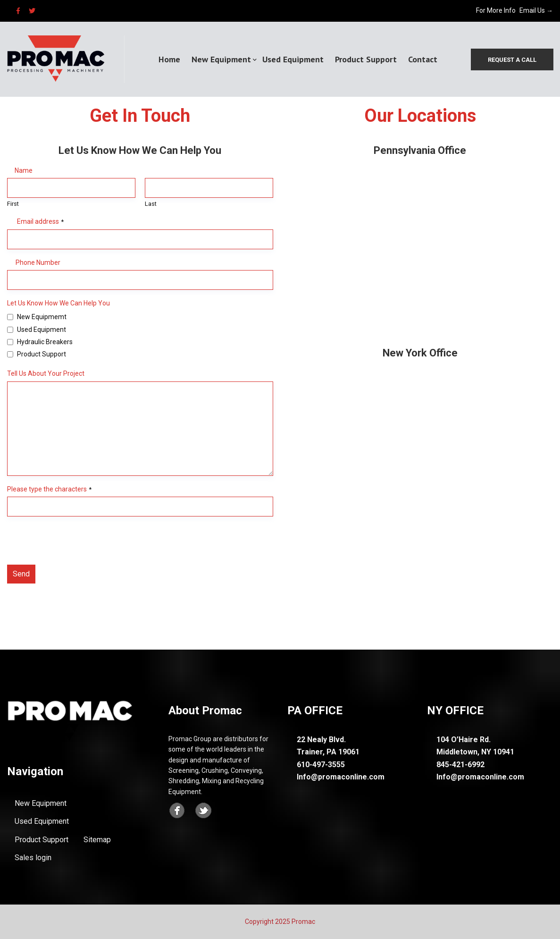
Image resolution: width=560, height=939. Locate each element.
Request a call (512, 60)
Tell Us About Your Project (46, 373)
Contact (423, 59)
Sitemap (97, 840)
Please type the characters (49, 489)
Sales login (33, 858)
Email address (40, 221)
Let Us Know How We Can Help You (59, 303)
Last (151, 204)
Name (24, 170)
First (13, 204)
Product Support (366, 59)
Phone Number (38, 262)
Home (169, 59)
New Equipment (221, 59)
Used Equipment (293, 59)
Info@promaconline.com (341, 777)
